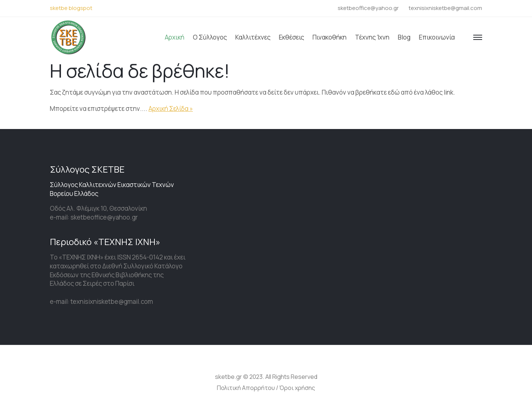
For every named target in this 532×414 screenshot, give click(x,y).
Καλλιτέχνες (253, 37)
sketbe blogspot (71, 8)
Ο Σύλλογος (210, 37)
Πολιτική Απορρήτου (246, 388)
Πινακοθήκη (330, 37)
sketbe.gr (229, 377)
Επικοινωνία (437, 37)
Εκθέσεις (291, 37)
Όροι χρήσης (297, 388)
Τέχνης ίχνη (372, 37)
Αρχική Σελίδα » (171, 108)
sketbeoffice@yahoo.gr (368, 8)
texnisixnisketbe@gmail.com (445, 8)
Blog (404, 37)
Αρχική (175, 37)
